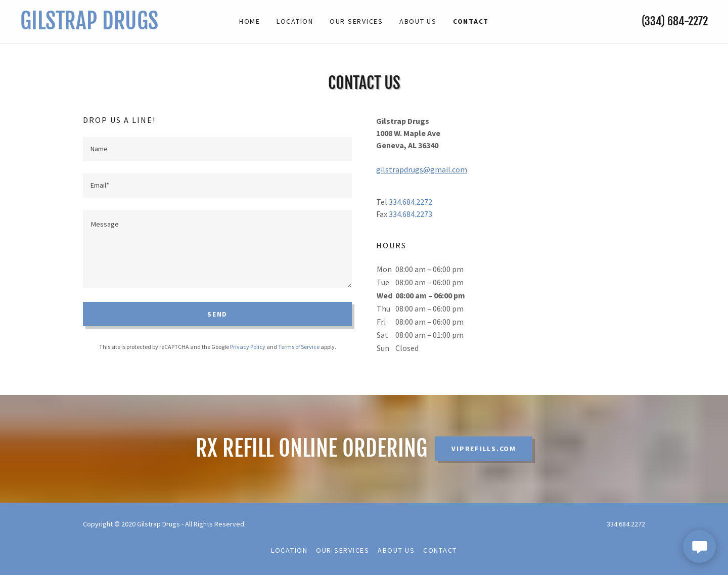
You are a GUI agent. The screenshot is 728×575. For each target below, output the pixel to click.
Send (217, 314)
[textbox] (217, 149)
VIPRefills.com (484, 449)
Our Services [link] (356, 21)
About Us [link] (418, 21)
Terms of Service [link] (299, 347)
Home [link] (250, 21)
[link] (106, 26)
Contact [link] (471, 21)
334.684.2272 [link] (411, 202)
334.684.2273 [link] (411, 214)
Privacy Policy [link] (248, 347)
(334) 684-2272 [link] (675, 21)
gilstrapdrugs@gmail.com (422, 169)
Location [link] (295, 21)
